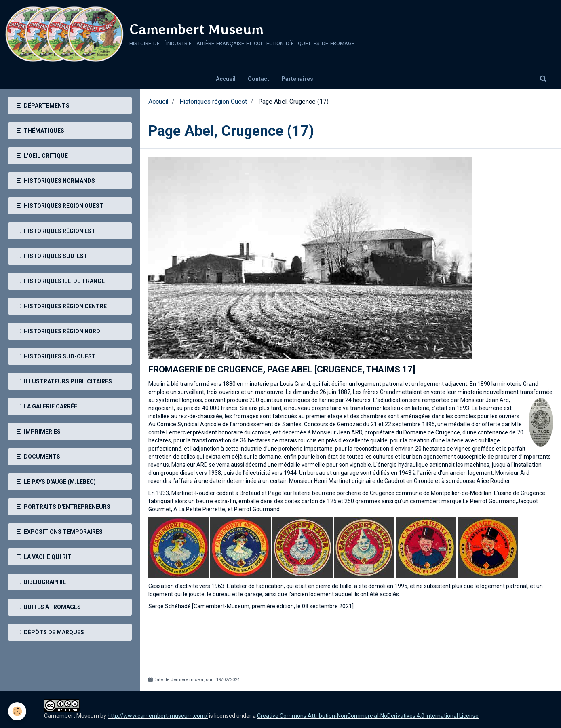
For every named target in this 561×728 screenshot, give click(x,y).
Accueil (226, 79)
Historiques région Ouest (213, 102)
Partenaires (297, 79)
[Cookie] (17, 711)
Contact (258, 79)
